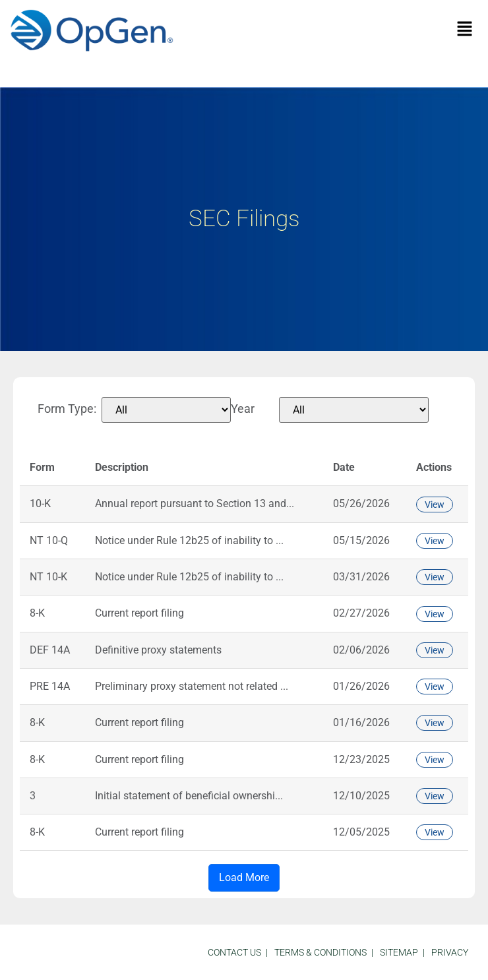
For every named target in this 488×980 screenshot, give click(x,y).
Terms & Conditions (320, 952)
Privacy (450, 952)
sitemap (399, 952)
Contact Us (234, 952)
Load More (244, 877)
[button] (465, 30)
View (435, 505)
